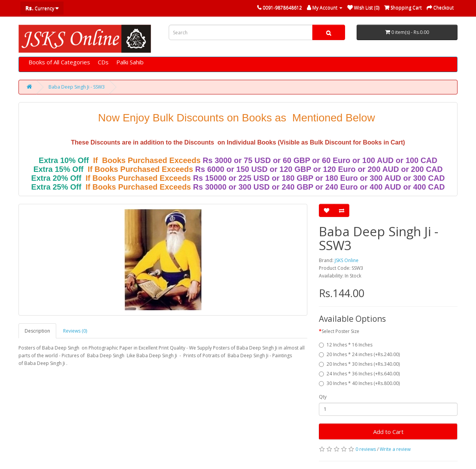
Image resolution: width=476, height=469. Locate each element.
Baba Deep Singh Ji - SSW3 (77, 87)
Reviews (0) (75, 331)
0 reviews (366, 449)
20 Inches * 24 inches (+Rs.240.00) (359, 354)
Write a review (395, 449)
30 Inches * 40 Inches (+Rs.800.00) (359, 383)
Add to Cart (388, 432)
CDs (103, 62)
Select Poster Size (340, 331)
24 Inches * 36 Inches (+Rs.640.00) (359, 374)
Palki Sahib (130, 62)
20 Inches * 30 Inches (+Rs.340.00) (359, 364)
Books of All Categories (59, 62)
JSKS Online (347, 260)
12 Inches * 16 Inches (346, 345)
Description (37, 331)
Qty (323, 397)
